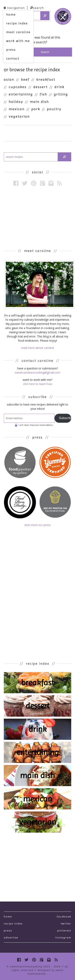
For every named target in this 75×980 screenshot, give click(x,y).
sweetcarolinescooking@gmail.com (37, 372)
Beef (25, 79)
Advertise (11, 937)
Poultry (54, 109)
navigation (14, 8)
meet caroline (18, 32)
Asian (9, 79)
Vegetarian (19, 116)
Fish (43, 94)
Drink (59, 87)
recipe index (17, 23)
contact (13, 58)
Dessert (40, 87)
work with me (18, 41)
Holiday (16, 102)
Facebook (64, 917)
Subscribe (65, 418)
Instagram (63, 937)
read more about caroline (38, 348)
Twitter (66, 923)
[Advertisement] (37, 217)
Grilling (61, 94)
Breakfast (46, 79)
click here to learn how (37, 384)
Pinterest (64, 930)
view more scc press (37, 525)
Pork (36, 109)
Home (8, 917)
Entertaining (21, 94)
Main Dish (39, 102)
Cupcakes (18, 87)
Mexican (17, 109)
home (11, 14)
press (11, 50)
